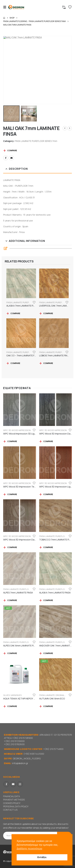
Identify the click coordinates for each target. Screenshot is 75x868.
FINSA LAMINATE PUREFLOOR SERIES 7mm (36, 141)
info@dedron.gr (20, 763)
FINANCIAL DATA (12, 796)
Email (11, 158)
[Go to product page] (21, 283)
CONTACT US (10, 810)
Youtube (13, 784)
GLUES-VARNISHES (12, 695)
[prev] (65, 128)
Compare (12, 150)
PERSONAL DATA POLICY (16, 806)
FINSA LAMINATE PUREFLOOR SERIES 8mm (24, 642)
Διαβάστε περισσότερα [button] (29, 849)
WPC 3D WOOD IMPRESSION (17, 430)
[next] (70, 128)
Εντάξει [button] (42, 857)
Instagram (20, 784)
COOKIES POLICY (12, 803)
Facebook (6, 158)
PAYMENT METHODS (14, 800)
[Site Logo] (16, 7)
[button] (6, 7)
